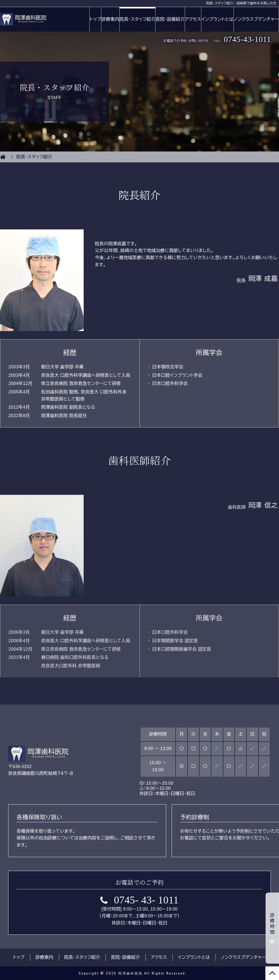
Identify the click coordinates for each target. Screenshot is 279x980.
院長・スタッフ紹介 (138, 19)
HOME (3, 157)
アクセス (193, 19)
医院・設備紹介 (170, 19)
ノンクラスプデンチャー (256, 19)
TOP (272, 973)
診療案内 (110, 19)
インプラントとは (217, 19)
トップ (95, 19)
